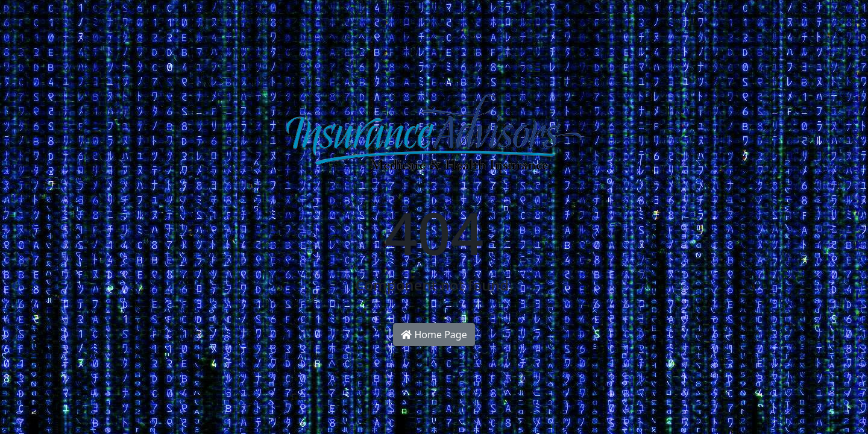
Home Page (434, 335)
